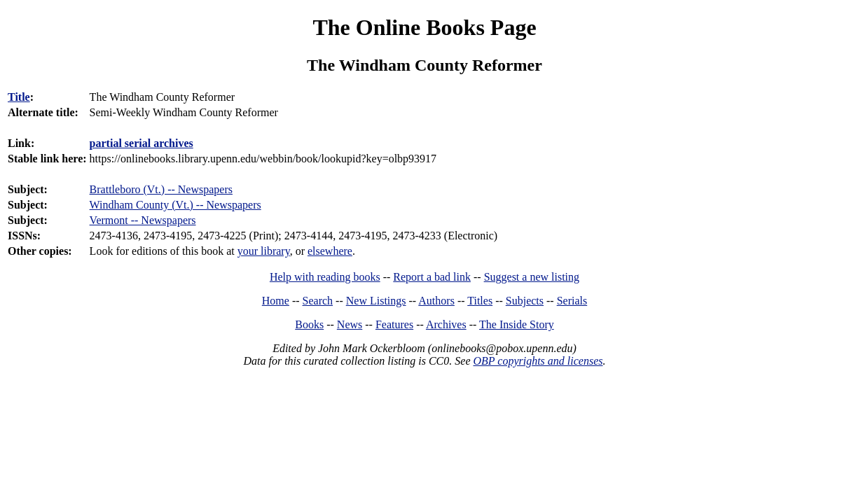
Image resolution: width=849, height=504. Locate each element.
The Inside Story (517, 324)
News (350, 324)
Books (309, 324)
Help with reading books (325, 277)
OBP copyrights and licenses (538, 361)
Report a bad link (432, 277)
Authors (436, 301)
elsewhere (330, 251)
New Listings (376, 301)
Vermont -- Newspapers (143, 220)
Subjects (525, 301)
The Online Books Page (424, 27)
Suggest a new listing (532, 277)
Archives (446, 324)
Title (19, 97)
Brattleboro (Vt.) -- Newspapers (161, 189)
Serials (572, 301)
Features (394, 324)
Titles (480, 301)
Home (276, 301)
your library (264, 251)
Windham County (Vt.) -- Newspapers (175, 205)
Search (318, 301)
